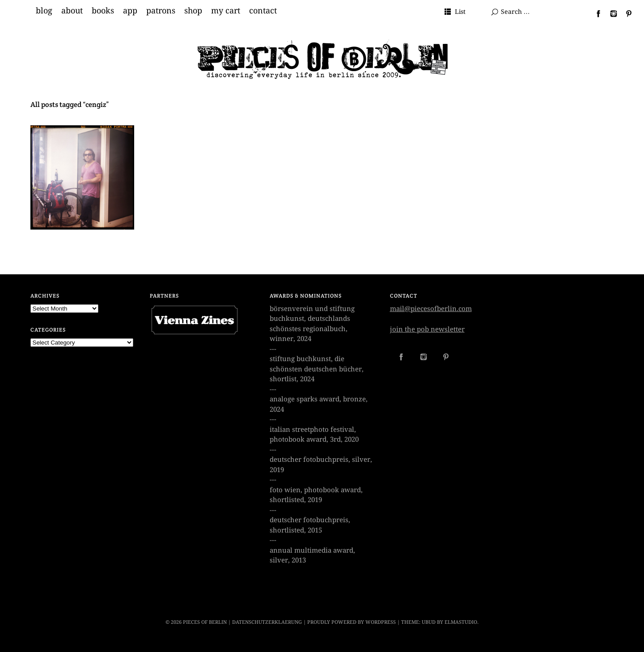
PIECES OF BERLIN (205, 622)
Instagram (610, 13)
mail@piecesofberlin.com (431, 309)
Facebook (595, 13)
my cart (226, 11)
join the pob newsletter (427, 329)
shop (193, 11)
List (460, 12)
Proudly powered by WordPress (352, 622)
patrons (161, 11)
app (130, 11)
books (103, 11)
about (72, 11)
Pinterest (625, 13)
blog (44, 11)
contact (263, 11)
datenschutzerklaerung (267, 622)
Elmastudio (461, 622)
